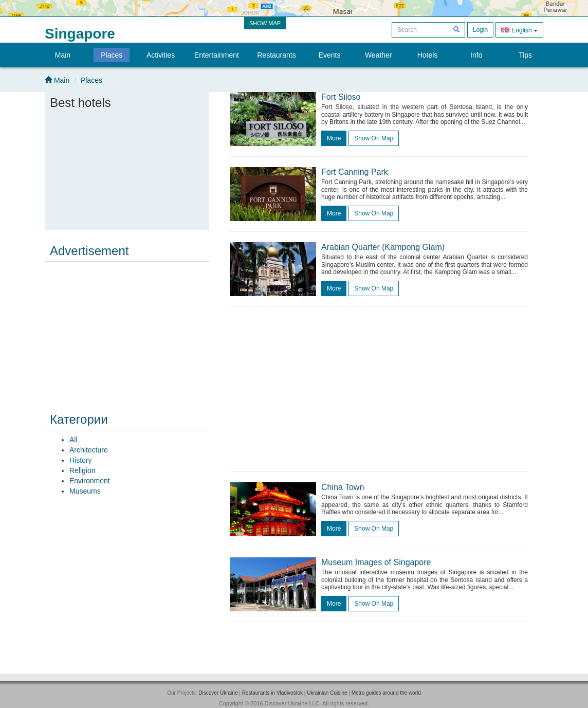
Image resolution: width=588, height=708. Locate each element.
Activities (161, 55)
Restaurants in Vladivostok (272, 693)
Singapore (80, 34)
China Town (343, 487)
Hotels (428, 55)
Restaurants (276, 55)
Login (480, 30)
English (519, 30)
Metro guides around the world (386, 693)
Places (112, 55)
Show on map (374, 138)
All (73, 440)
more (334, 138)
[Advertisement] (127, 330)
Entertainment (217, 55)
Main (63, 55)
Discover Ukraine (218, 693)
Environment (90, 481)
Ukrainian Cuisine (327, 693)
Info (476, 55)
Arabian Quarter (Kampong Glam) (383, 247)
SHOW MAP (265, 23)
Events (330, 55)
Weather (379, 55)
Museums (85, 491)
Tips (525, 55)
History (81, 460)
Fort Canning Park (355, 172)
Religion (82, 470)
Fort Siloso (341, 97)
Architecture (89, 450)
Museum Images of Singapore (376, 562)
